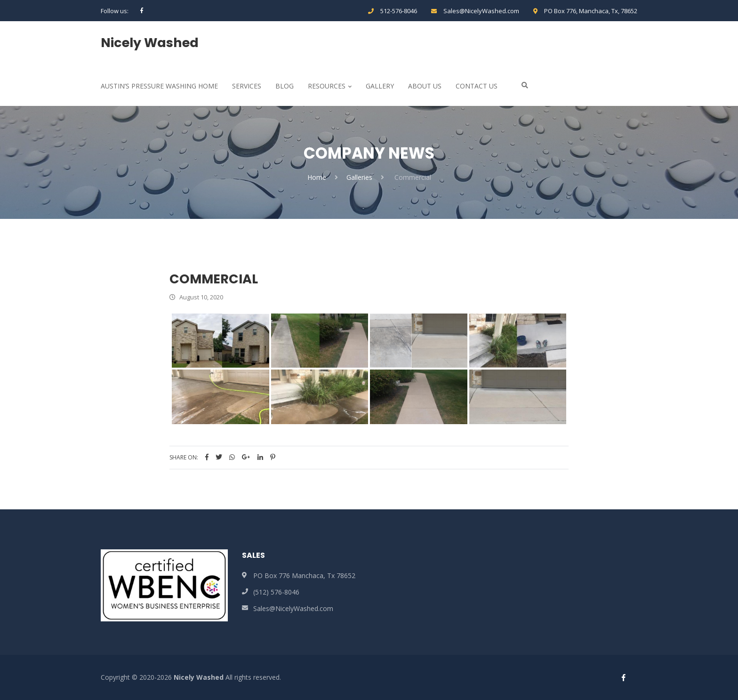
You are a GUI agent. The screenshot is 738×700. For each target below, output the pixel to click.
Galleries (359, 177)
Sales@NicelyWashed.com (481, 11)
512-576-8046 (399, 11)
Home (317, 177)
